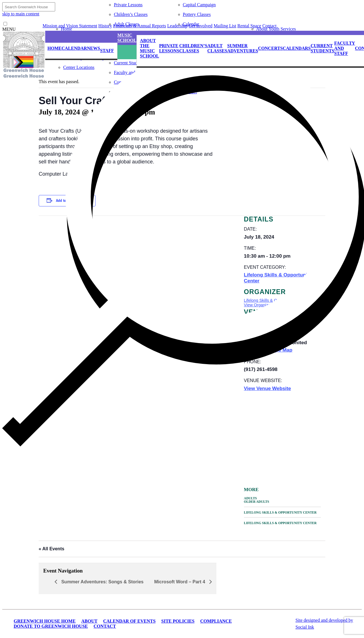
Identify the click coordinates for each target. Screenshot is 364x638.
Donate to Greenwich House (51, 626)
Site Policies (178, 621)
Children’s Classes (131, 14)
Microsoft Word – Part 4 (180, 582)
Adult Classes (126, 24)
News (94, 48)
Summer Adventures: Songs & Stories (102, 582)
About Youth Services (276, 29)
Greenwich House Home (45, 621)
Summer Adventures (243, 48)
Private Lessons (128, 5)
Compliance (216, 621)
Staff (107, 51)
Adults (251, 498)
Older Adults (257, 502)
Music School (127, 38)
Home (66, 29)
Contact (105, 626)
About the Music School (149, 48)
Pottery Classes (197, 14)
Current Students (322, 48)
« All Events (51, 549)
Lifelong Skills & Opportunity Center (280, 512)
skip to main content (21, 14)
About (89, 621)
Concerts (270, 48)
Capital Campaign (199, 5)
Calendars (297, 48)
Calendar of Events (129, 621)
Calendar (191, 24)
